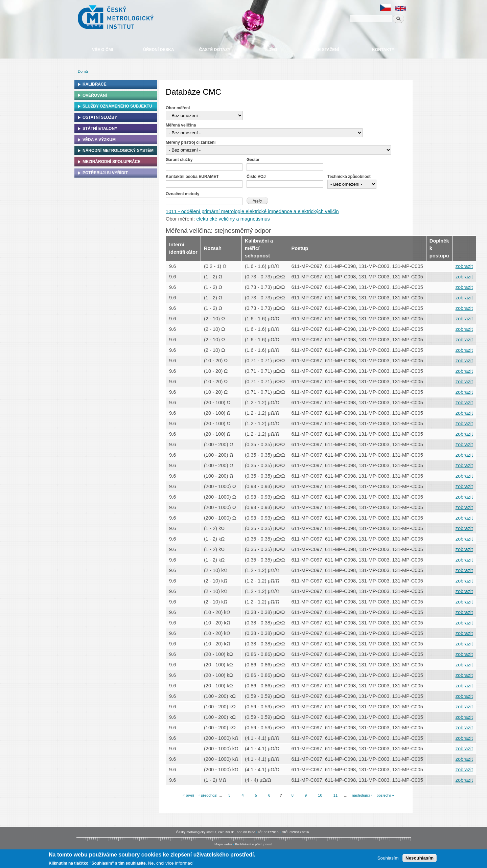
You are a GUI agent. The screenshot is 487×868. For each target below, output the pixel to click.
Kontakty (383, 50)
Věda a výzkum (99, 140)
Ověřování (95, 95)
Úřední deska (158, 50)
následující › (362, 795)
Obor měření (178, 108)
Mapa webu (223, 844)
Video (271, 50)
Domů (83, 71)
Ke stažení (327, 50)
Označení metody (182, 194)
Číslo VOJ (256, 177)
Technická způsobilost (349, 177)
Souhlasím (388, 858)
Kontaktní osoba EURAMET (192, 177)
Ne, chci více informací (171, 863)
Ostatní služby (100, 117)
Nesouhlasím (420, 858)
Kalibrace (95, 84)
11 (335, 795)
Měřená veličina (181, 125)
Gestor (253, 160)
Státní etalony (100, 129)
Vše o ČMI (102, 50)
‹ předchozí (208, 795)
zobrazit (464, 266)
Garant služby (179, 160)
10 (320, 795)
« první (188, 795)
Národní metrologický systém (118, 151)
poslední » (385, 795)
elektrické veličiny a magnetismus (233, 219)
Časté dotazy (215, 50)
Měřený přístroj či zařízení (191, 142)
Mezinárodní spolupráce (111, 162)
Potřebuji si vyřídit (105, 173)
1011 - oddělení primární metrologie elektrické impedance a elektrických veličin (252, 211)
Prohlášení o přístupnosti (254, 844)
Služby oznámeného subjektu (117, 106)
